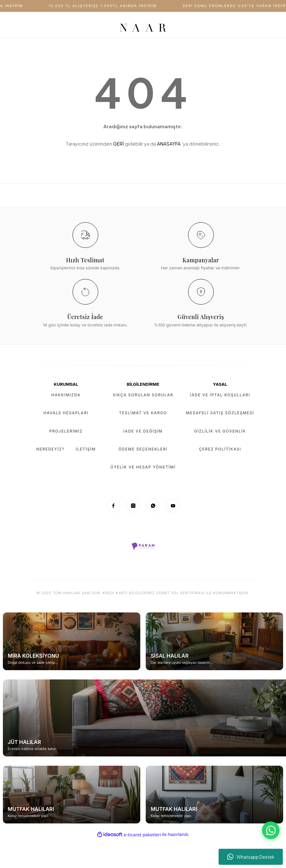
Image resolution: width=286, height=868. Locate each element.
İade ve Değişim (143, 431)
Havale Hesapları (66, 413)
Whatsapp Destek (251, 857)
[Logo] (143, 28)
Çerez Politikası (220, 449)
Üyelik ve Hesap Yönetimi (143, 467)
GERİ (118, 143)
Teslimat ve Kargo (143, 413)
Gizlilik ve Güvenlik (220, 431)
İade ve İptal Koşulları (220, 395)
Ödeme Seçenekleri (143, 449)
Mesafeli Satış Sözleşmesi (220, 413)
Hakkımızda (66, 395)
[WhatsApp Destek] (271, 830)
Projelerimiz (66, 431)
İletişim (86, 449)
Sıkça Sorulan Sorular (143, 395)
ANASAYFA (169, 143)
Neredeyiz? (50, 449)
